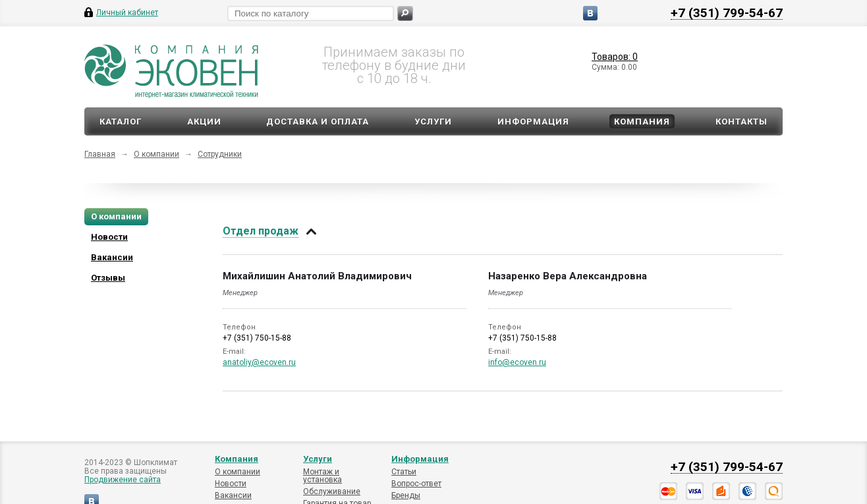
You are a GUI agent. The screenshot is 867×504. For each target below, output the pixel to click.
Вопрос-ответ (416, 484)
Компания (642, 122)
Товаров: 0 (615, 57)
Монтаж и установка (322, 476)
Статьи (404, 472)
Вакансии (233, 495)
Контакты (741, 122)
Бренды (406, 495)
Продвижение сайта (123, 480)
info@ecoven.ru (517, 362)
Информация (533, 122)
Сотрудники (220, 154)
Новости (231, 484)
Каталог (121, 122)
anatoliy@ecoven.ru (259, 362)
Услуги (433, 122)
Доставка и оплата (318, 122)
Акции (204, 122)
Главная (100, 154)
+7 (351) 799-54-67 (727, 13)
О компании (156, 154)
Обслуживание (332, 491)
